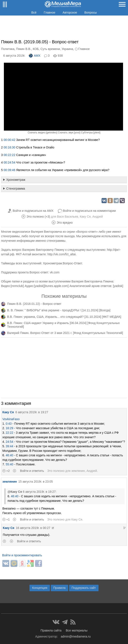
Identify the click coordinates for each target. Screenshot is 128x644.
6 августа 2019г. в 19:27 (32, 412)
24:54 (10, 442)
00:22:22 (10, 155)
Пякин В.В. (24, 49)
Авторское (70, 12)
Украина (67, 49)
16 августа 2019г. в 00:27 (33, 528)
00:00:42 (10, 140)
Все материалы (77, 630)
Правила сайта (51, 630)
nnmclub (17, 286)
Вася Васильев (68, 217)
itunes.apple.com (56, 286)
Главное (50, 12)
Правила (59, 588)
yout (77, 133)
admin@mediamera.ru (76, 636)
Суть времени (50, 49)
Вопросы (90, 12)
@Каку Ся (15, 492)
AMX (35, 56)
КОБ (36, 49)
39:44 (10, 446)
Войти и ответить (32, 471)
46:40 (10, 455)
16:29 (10, 428)
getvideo (52, 133)
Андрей (98, 217)
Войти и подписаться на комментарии (89, 211)
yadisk (39, 286)
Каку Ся (85, 217)
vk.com (55, 272)
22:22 (10, 433)
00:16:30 (10, 147)
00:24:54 (10, 162)
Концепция (40, 588)
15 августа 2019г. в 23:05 (35, 482)
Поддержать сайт (84, 588)
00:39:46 (10, 170)
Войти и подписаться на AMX (33, 211)
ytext (97, 133)
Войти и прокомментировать (22, 555)
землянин (78, 471)
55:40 (10, 464)
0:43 (9, 424)
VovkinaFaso (11, 419)
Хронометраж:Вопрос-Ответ (62, 263)
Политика (8, 49)
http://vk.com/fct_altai (62, 254)
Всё (34, 12)
